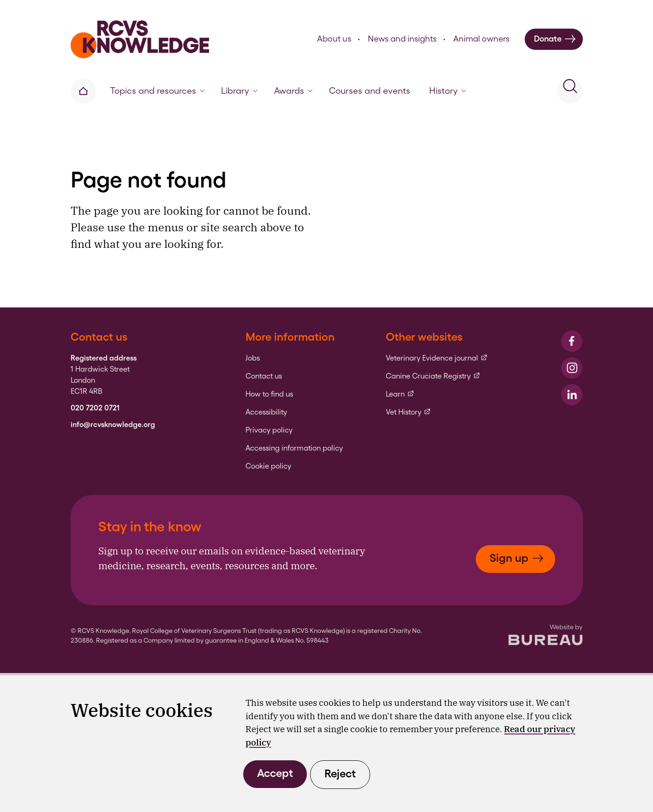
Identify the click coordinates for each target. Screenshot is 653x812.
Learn (400, 394)
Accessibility (266, 412)
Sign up (517, 558)
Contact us (264, 376)
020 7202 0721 (95, 408)
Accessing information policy (294, 448)
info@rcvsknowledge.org (113, 425)
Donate (555, 39)
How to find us (269, 394)
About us (334, 39)
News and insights (402, 39)
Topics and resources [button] (157, 91)
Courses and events (370, 91)
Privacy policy (269, 430)
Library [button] (239, 91)
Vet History (408, 412)
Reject (340, 773)
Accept (275, 773)
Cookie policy (268, 466)
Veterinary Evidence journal (437, 358)
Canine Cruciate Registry (433, 376)
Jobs (253, 358)
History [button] (448, 91)
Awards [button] (293, 91)
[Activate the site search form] (570, 91)
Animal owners (481, 39)
